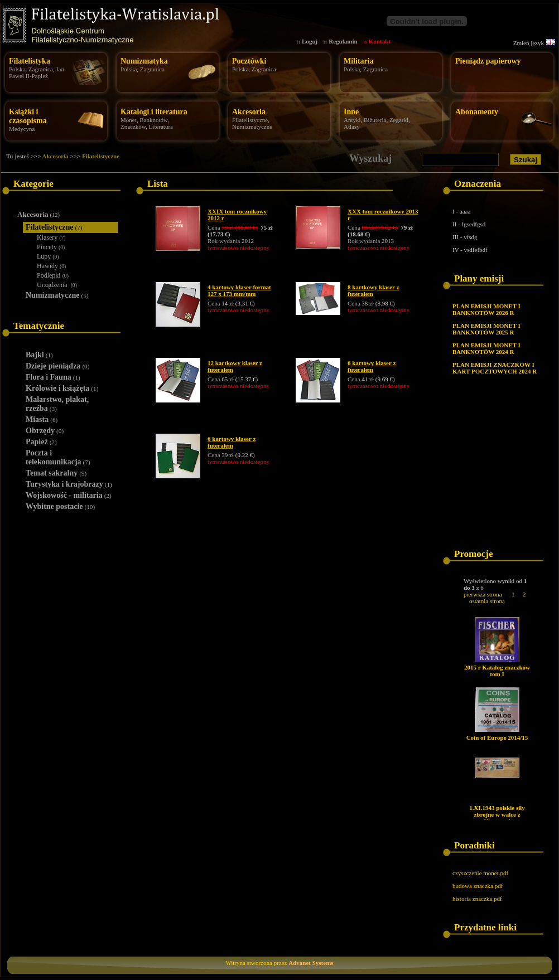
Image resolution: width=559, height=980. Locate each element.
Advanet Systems (311, 963)
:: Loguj (307, 41)
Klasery (51, 237)
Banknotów (153, 120)
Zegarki (399, 120)
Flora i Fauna (53, 377)
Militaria (359, 61)
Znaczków (133, 127)
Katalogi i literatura (154, 112)
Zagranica (41, 69)
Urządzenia (57, 285)
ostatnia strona (487, 601)
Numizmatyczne (252, 127)
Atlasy (352, 127)
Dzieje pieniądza (57, 366)
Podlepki (53, 275)
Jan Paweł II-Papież (37, 72)
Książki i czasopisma (28, 116)
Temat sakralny (56, 473)
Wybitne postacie (60, 506)
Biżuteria (375, 120)
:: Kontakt (377, 41)
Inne (351, 112)
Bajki (39, 355)
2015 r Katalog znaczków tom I (497, 671)
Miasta (42, 419)
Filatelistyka (30, 61)
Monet (129, 120)
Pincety (51, 247)
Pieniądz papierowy (488, 61)
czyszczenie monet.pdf (480, 873)
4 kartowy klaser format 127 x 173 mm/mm (239, 290)
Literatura (161, 127)
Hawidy (51, 266)
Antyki (352, 120)
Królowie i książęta (62, 388)
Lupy (48, 256)
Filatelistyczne (250, 120)
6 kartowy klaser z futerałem (372, 366)
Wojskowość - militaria (69, 495)
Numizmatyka (144, 61)
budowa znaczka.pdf (478, 886)
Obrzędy (45, 431)
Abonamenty (477, 112)
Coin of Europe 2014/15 (497, 738)
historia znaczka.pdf (477, 899)
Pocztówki (249, 61)
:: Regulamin (340, 41)
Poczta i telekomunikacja (58, 457)
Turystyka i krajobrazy (69, 484)
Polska (17, 69)
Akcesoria (249, 112)
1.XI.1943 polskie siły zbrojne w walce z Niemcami (497, 814)
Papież (41, 442)
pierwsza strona (483, 594)
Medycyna (22, 129)
